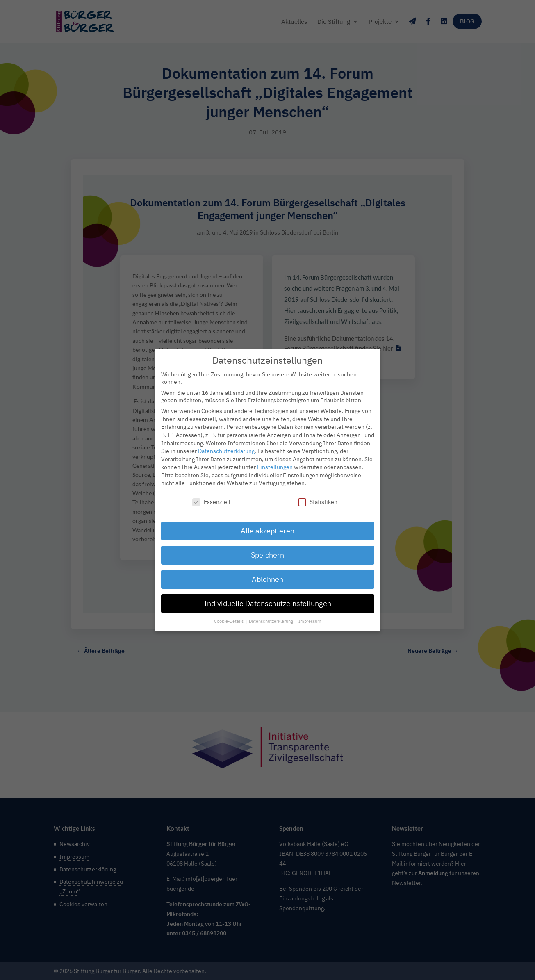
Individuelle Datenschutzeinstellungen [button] (268, 600)
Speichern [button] (267, 551)
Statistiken (318, 498)
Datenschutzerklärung (226, 447)
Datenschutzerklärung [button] (272, 618)
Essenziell (211, 498)
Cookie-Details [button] (229, 618)
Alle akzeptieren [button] (267, 527)
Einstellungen (275, 463)
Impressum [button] (310, 618)
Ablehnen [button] (267, 575)
